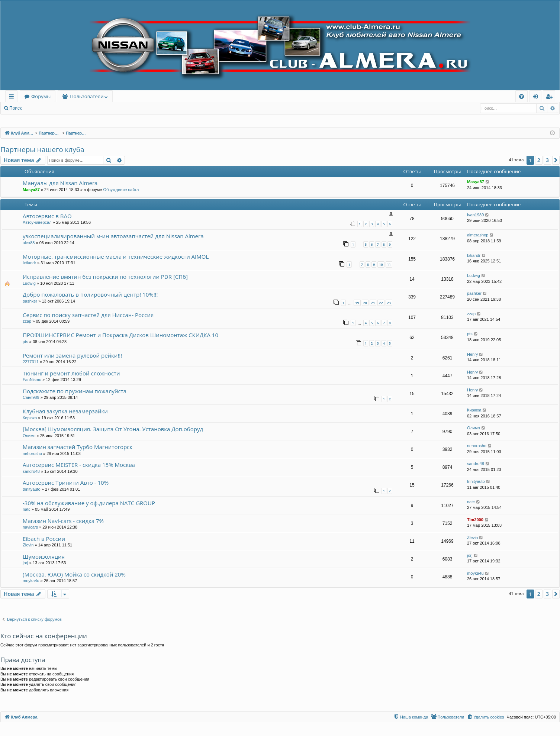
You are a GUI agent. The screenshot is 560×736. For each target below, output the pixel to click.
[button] (556, 160)
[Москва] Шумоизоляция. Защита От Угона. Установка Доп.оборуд (113, 429)
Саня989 (31, 397)
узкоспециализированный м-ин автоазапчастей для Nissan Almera (113, 236)
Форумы (41, 96)
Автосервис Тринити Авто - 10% (66, 482)
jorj (25, 563)
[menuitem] (522, 96)
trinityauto (32, 489)
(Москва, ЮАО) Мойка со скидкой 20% (74, 574)
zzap (27, 321)
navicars (30, 527)
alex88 (29, 243)
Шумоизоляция (44, 556)
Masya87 (31, 190)
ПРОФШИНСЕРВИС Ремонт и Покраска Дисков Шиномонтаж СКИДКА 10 (120, 335)
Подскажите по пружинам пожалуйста (75, 391)
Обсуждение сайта (121, 190)
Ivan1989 (475, 215)
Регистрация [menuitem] (551, 98)
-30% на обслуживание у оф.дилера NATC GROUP (89, 503)
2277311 (31, 362)
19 (357, 303)
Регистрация (67, 108)
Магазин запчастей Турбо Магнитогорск (78, 447)
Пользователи (87, 96)
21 (373, 303)
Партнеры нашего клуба (42, 149)
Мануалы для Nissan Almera (60, 183)
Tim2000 (475, 520)
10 (381, 264)
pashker (30, 301)
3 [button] (547, 160)
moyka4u (31, 581)
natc (27, 509)
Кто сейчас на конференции (44, 636)
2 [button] (539, 160)
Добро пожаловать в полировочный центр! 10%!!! (90, 294)
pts (25, 342)
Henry (472, 354)
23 (389, 303)
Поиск (15, 108)
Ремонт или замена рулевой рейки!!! (72, 355)
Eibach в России (44, 539)
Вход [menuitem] (537, 98)
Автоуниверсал (37, 222)
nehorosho (32, 453)
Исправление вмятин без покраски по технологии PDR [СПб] (105, 277)
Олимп (29, 436)
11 (389, 264)
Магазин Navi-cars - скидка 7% (63, 521)
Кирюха (30, 418)
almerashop (478, 235)
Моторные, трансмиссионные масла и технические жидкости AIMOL (116, 256)
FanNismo (32, 380)
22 (381, 303)
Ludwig (29, 283)
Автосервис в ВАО (47, 216)
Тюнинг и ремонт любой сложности (71, 373)
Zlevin (28, 545)
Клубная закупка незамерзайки (65, 411)
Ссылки (13, 98)
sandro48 (31, 471)
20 (365, 303)
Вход (38, 108)
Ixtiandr (29, 263)
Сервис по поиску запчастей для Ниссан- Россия (88, 315)
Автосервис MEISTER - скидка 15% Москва (79, 465)
